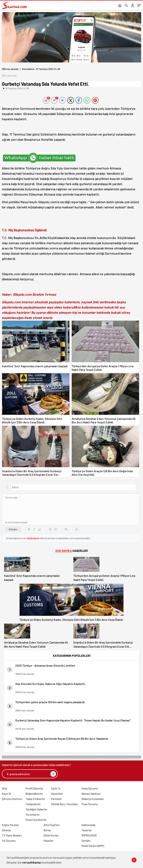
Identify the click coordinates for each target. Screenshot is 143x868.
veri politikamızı (32, 862)
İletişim (86, 841)
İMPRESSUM (89, 835)
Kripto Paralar (10, 825)
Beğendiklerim (34, 794)
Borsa (47, 830)
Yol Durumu (9, 841)
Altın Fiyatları (52, 825)
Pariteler (56, 799)
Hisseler (49, 841)
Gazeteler (57, 794)
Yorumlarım (32, 814)
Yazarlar (87, 830)
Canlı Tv (56, 788)
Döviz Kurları (51, 835)
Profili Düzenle (34, 788)
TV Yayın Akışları (12, 835)
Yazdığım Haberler (36, 809)
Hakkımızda (89, 825)
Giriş (4, 788)
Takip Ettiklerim (35, 799)
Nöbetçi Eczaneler (93, 799)
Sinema (6, 830)
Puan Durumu (90, 804)
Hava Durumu (90, 788)
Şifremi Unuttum (12, 799)
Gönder (13, 529)
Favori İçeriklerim (36, 820)
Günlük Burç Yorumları (65, 804)
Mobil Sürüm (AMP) (93, 846)
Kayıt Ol (6, 794)
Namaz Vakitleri (91, 794)
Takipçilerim (33, 804)
